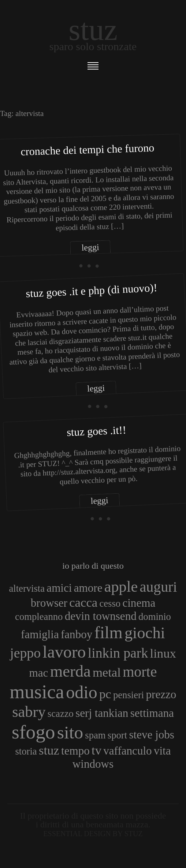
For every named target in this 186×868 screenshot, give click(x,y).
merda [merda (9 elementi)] (70, 671)
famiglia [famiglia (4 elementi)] (40, 634)
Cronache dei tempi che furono (88, 150)
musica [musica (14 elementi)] (37, 692)
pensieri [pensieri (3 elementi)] (129, 695)
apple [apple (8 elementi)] (121, 586)
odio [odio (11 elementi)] (81, 692)
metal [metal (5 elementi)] (107, 672)
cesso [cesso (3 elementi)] (110, 603)
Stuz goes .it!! (96, 431)
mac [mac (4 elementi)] (39, 673)
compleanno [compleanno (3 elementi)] (39, 617)
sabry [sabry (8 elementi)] (29, 712)
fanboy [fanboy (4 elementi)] (77, 634)
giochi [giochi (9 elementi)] (145, 633)
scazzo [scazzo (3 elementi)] (61, 714)
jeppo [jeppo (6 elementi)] (25, 653)
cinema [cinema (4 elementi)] (139, 603)
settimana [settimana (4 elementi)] (152, 713)
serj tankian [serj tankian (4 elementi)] (102, 713)
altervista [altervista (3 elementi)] (27, 588)
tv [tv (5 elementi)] (96, 750)
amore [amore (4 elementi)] (88, 588)
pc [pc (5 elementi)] (105, 694)
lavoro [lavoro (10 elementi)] (64, 652)
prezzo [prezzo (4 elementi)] (161, 694)
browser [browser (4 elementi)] (49, 603)
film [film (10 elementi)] (109, 633)
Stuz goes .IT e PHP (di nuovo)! (92, 290)
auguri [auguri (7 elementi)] (158, 587)
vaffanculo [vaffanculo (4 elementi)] (127, 751)
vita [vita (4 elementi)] (162, 751)
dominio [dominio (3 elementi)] (155, 617)
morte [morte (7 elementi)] (140, 672)
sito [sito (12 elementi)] (70, 732)
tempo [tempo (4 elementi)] (75, 751)
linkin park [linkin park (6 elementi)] (118, 653)
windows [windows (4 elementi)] (93, 764)
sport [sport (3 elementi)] (117, 735)
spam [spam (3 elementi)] (95, 735)
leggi (90, 248)
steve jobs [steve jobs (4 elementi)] (152, 735)
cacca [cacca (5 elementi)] (83, 602)
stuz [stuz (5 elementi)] (49, 750)
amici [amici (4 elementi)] (59, 588)
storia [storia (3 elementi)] (26, 751)
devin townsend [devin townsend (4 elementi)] (101, 616)
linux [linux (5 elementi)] (163, 653)
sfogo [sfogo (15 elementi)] (34, 732)
